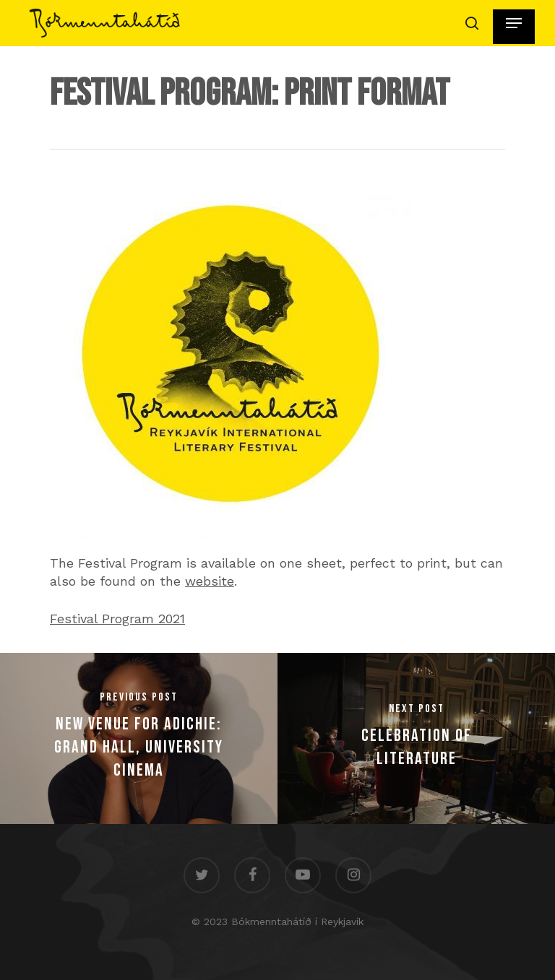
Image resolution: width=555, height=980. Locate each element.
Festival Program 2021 (117, 619)
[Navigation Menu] (514, 23)
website (210, 581)
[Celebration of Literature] (416, 738)
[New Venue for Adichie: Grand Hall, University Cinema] (139, 738)
